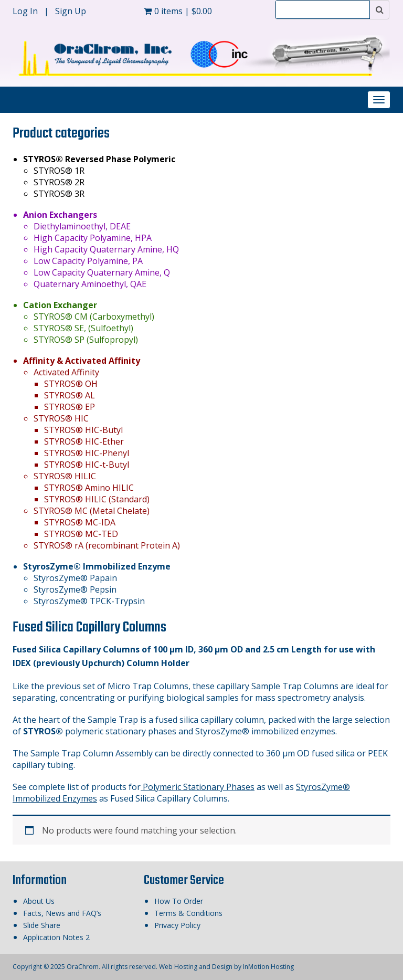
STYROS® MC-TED (81, 534)
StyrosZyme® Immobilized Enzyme (97, 566)
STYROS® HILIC (65, 476)
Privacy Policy (177, 925)
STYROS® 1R (59, 171)
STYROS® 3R (59, 194)
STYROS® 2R (59, 182)
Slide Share (42, 925)
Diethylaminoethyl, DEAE (82, 226)
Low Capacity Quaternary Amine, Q (102, 272)
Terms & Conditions (188, 913)
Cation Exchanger (60, 305)
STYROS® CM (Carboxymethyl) (94, 317)
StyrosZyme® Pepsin (75, 589)
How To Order (179, 901)
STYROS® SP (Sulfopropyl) (86, 340)
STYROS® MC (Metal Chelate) (92, 511)
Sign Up (71, 11)
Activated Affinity (66, 372)
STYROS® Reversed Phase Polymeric (99, 159)
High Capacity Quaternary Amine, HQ (106, 249)
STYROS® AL (70, 395)
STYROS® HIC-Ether (84, 441)
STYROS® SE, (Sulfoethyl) (83, 328)
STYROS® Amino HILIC (89, 488)
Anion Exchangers (60, 215)
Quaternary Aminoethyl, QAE (90, 284)
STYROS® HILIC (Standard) (97, 499)
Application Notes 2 (56, 937)
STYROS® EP (70, 407)
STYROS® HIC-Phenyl (87, 453)
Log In (26, 11)
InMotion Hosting (268, 967)
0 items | (178, 11)
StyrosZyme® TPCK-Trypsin (89, 601)
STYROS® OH (71, 384)
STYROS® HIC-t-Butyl (87, 465)
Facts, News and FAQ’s (62, 913)
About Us (39, 901)
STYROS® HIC (61, 418)
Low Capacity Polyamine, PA (88, 261)
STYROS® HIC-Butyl (83, 430)
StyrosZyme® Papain (75, 578)
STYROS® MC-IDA (80, 522)
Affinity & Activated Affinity (82, 361)
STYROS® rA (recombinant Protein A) (107, 545)
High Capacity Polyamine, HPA (93, 238)
